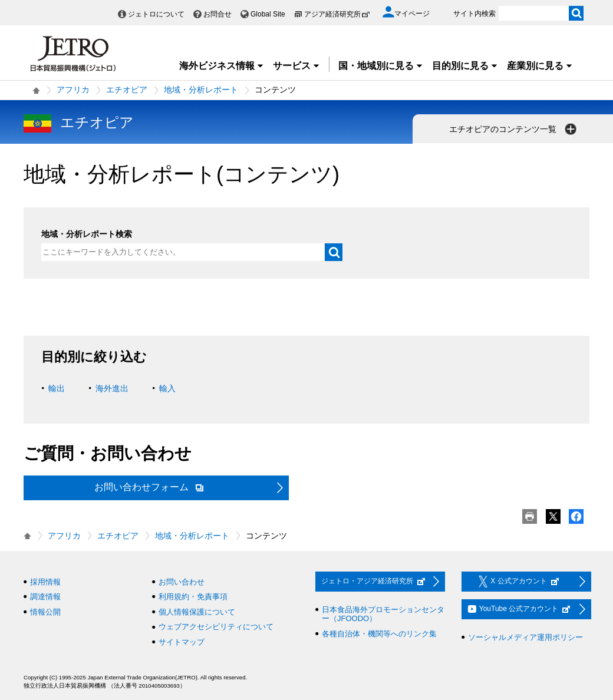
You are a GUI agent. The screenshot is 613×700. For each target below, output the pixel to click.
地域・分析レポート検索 (87, 234)
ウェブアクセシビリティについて (216, 627)
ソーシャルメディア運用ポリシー (525, 637)
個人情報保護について (197, 612)
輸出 (57, 388)
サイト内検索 (474, 14)
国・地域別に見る (381, 66)
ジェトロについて (156, 14)
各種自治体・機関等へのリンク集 (379, 634)
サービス (296, 66)
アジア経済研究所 (337, 14)
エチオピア (127, 90)
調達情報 (45, 597)
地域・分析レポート (201, 90)
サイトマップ (182, 642)
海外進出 (112, 388)
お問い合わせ (182, 582)
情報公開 (45, 612)
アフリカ (73, 90)
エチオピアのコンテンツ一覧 (514, 129)
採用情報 (45, 582)
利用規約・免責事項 (193, 597)
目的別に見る (465, 66)
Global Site (268, 14)
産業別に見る (540, 66)
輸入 (167, 388)
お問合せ (217, 14)
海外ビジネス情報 (222, 66)
